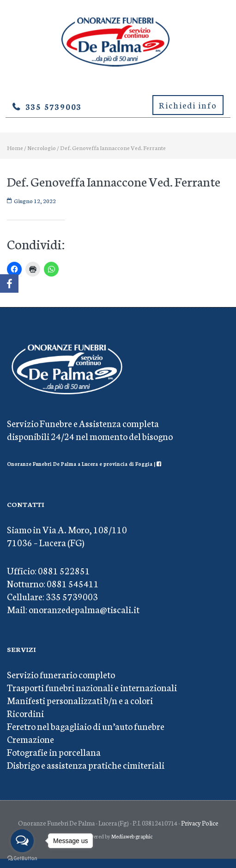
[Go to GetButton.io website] (22, 859)
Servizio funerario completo (61, 674)
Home (15, 148)
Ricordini (25, 713)
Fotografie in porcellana (54, 752)
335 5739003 (54, 106)
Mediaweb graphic (132, 836)
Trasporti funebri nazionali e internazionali (92, 687)
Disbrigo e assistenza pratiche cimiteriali (86, 765)
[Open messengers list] (22, 841)
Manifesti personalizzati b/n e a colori (80, 700)
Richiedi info (188, 105)
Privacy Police (200, 823)
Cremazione (30, 739)
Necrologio (42, 148)
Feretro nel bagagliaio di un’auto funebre (86, 726)
